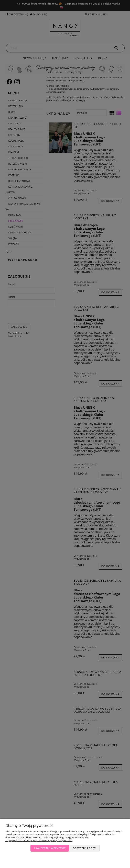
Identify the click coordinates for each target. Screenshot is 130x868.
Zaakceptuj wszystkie (50, 848)
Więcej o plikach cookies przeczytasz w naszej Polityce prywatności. (39, 840)
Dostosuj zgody (84, 848)
